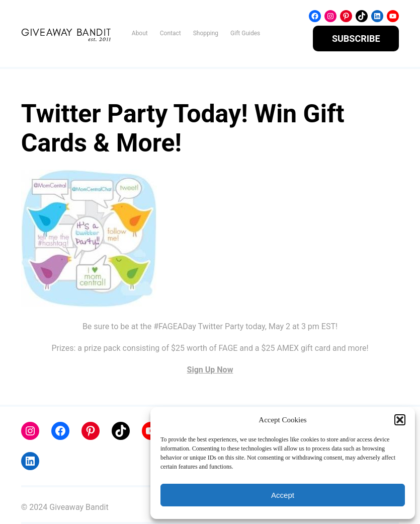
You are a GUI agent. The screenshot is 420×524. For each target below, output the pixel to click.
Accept (283, 495)
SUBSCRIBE (356, 39)
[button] (400, 420)
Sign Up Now (210, 370)
